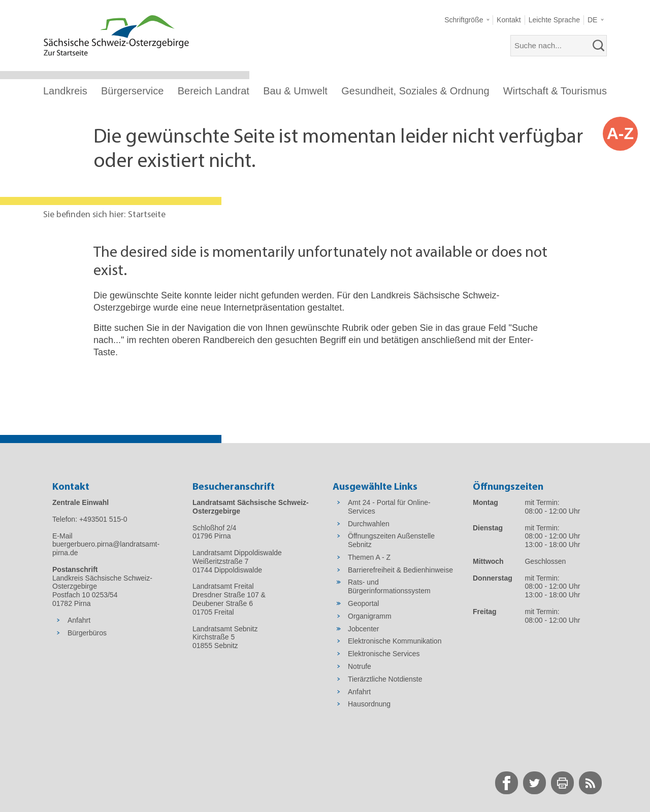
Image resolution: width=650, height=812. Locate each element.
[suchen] (599, 46)
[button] (467, 20)
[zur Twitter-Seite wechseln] (534, 783)
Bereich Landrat (214, 91)
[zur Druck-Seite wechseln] (562, 783)
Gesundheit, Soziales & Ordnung (415, 91)
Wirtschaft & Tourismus (555, 91)
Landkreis (65, 91)
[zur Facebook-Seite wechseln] (507, 783)
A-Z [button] (620, 133)
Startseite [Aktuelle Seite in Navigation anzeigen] (147, 215)
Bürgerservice (132, 91)
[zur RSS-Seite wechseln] (590, 783)
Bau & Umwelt (295, 91)
